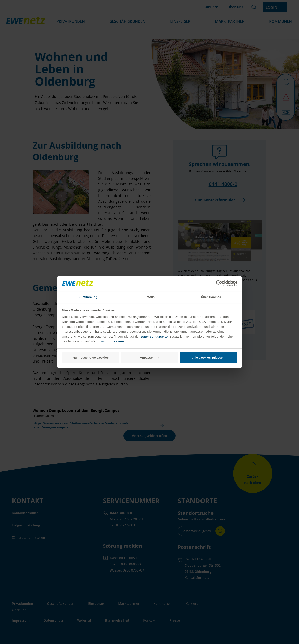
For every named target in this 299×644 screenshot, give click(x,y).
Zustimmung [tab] (88, 297)
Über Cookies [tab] (211, 297)
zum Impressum (112, 341)
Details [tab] (149, 297)
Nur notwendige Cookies (91, 358)
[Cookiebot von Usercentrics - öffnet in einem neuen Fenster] (219, 284)
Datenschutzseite (154, 336)
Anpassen (150, 358)
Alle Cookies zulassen (208, 358)
